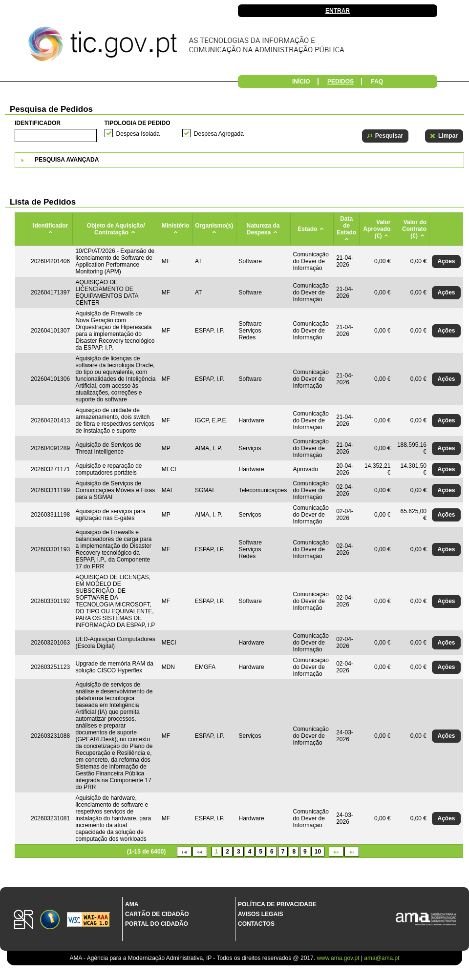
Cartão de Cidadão (157, 914)
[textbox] (56, 136)
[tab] (239, 160)
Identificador (38, 123)
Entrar (338, 11)
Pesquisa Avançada (67, 160)
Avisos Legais (260, 914)
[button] (385, 136)
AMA (132, 904)
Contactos (256, 924)
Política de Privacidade (277, 904)
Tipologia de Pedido (138, 123)
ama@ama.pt (382, 958)
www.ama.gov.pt (339, 958)
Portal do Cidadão (157, 924)
